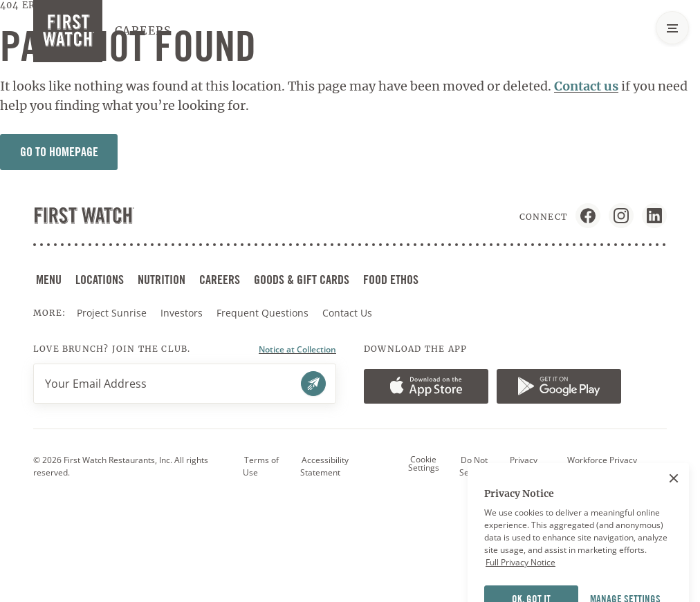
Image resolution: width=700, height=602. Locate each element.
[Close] (674, 493)
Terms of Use (261, 466)
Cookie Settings (424, 464)
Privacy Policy (523, 466)
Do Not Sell (473, 466)
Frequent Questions (262, 313)
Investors (183, 313)
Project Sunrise (112, 313)
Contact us (586, 86)
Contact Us (347, 313)
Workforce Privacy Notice (601, 466)
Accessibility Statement (324, 466)
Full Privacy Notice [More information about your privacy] (521, 577)
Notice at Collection (297, 349)
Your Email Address (96, 384)
